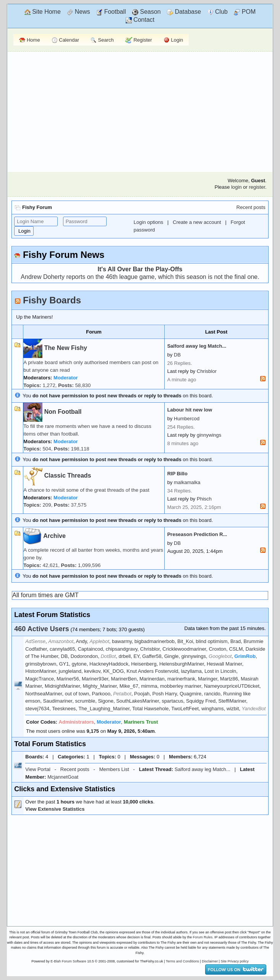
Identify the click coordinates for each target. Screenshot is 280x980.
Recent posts (251, 207)
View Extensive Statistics (55, 809)
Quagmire (190, 694)
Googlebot (220, 656)
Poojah (142, 694)
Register (139, 40)
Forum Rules (203, 937)
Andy (82, 641)
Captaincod (91, 649)
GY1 (64, 664)
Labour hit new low (190, 410)
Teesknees (64, 709)
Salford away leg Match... (197, 346)
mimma (149, 686)
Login (173, 40)
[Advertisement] (140, 111)
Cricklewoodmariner (184, 649)
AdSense (35, 641)
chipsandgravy (122, 649)
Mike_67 (129, 686)
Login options (148, 222)
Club (218, 12)
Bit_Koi (185, 641)
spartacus (172, 701)
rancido (212, 694)
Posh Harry (165, 694)
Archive (54, 536)
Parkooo (101, 694)
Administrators (76, 722)
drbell (125, 656)
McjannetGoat (63, 777)
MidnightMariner (62, 686)
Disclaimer (210, 961)
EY (136, 656)
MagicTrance (40, 679)
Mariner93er (95, 679)
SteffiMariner (232, 701)
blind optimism (212, 641)
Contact (140, 20)
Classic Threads (68, 475)
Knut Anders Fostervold (152, 671)
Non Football (63, 412)
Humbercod (187, 419)
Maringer (208, 679)
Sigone (105, 701)
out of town (77, 694)
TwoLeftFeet (185, 709)
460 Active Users (41, 629)
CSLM (236, 649)
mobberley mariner (181, 686)
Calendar (65, 40)
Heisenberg (144, 664)
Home (29, 40)
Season (146, 12)
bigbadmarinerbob (155, 641)
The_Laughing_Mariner (104, 709)
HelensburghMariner (182, 664)
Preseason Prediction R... (197, 534)
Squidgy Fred (201, 701)
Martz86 (229, 679)
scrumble (85, 701)
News (78, 12)
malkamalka (187, 482)
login (236, 187)
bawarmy (122, 641)
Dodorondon (84, 656)
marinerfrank (181, 679)
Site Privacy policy (235, 961)
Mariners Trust (141, 722)
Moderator (66, 378)
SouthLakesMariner (138, 701)
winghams (213, 709)
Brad (235, 641)
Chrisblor (207, 371)
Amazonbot (61, 641)
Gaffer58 (152, 656)
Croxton (218, 649)
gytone (79, 664)
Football (111, 12)
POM (245, 12)
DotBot (108, 656)
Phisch (204, 499)
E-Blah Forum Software (68, 961)
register (257, 187)
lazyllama (191, 671)
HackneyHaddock (109, 664)
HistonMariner (40, 671)
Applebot (100, 641)
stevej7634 (37, 709)
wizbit (233, 709)
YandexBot (254, 709)
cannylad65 (62, 649)
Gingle (172, 656)
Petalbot (122, 694)
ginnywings (209, 435)
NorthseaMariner (44, 694)
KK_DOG (113, 671)
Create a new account (197, 222)
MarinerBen (124, 679)
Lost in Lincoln (220, 671)
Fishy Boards (52, 300)
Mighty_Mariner (100, 686)
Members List (114, 769)
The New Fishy (66, 348)
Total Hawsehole (150, 709)
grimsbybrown (41, 664)
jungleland (70, 671)
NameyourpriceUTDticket (232, 686)
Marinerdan (152, 679)
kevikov (92, 671)
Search (102, 40)
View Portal (38, 769)
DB (177, 355)
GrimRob (245, 656)
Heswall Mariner (224, 664)
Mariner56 (68, 679)
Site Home (43, 12)
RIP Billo (177, 474)
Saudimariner (58, 701)
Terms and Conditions (182, 961)
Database (184, 12)
